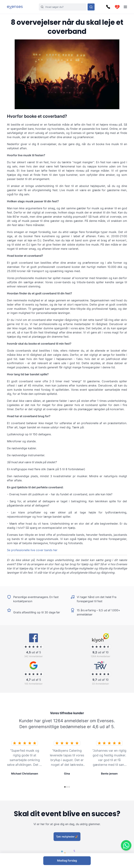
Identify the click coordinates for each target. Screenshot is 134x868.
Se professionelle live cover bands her (32, 550)
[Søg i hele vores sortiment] (91, 7)
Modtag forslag (67, 861)
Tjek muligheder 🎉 (67, 836)
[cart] (117, 7)
